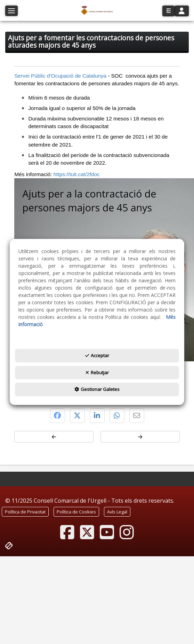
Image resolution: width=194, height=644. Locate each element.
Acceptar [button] (97, 356)
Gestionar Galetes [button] (97, 390)
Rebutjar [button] (97, 372)
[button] (97, 10)
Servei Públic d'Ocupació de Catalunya (60, 76)
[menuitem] (25, 512)
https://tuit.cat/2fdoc (77, 174)
